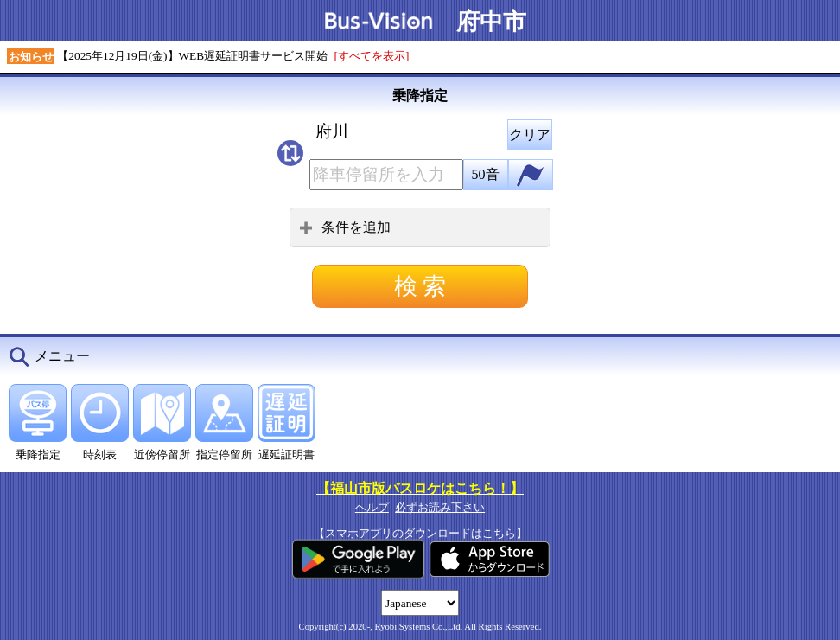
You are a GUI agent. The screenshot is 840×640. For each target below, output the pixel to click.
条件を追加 (345, 227)
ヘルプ (372, 507)
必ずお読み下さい (440, 507)
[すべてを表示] (372, 56)
